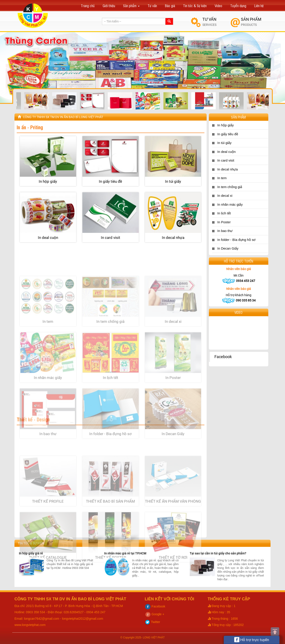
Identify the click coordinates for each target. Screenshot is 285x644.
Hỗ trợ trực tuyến (252, 640)
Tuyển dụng (238, 6)
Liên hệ (259, 6)
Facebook (223, 357)
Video (218, 6)
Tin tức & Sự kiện (195, 6)
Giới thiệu (109, 6)
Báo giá (170, 6)
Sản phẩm (131, 6)
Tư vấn (152, 6)
